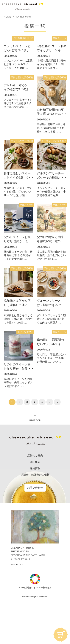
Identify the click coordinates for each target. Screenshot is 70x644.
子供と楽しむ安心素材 (22, 77)
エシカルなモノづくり (22, 141)
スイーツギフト (25, 332)
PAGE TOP (35, 417)
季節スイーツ (60, 38)
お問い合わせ (35, 488)
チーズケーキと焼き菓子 (54, 141)
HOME (7, 17)
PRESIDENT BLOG (23, 38)
